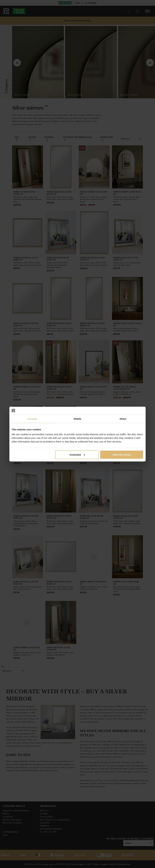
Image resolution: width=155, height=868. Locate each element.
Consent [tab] (32, 419)
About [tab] (123, 419)
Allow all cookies (122, 455)
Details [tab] (77, 419)
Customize (77, 455)
